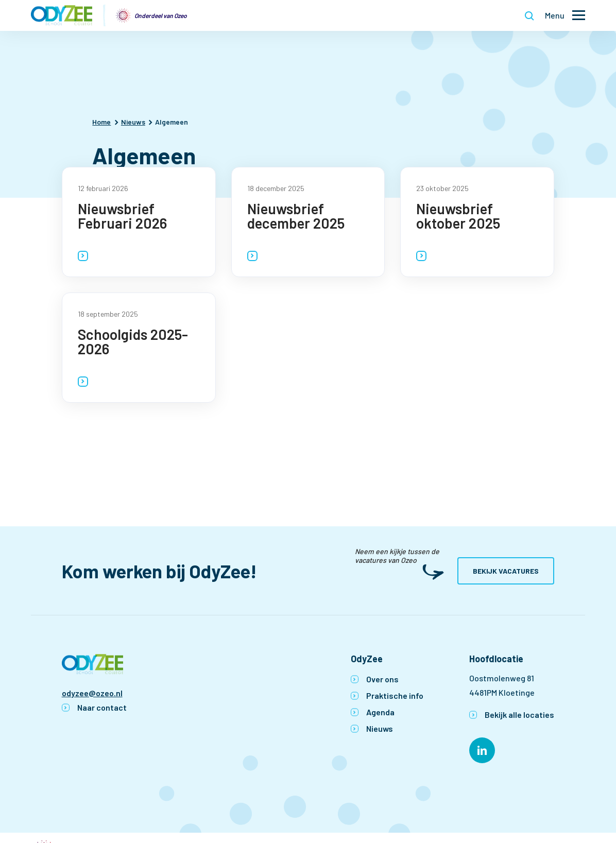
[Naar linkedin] (482, 750)
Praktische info (395, 695)
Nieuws (380, 728)
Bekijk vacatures (506, 571)
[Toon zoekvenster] (529, 15)
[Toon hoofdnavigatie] (565, 16)
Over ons (382, 679)
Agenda (380, 712)
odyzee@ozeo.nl (92, 693)
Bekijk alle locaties (519, 715)
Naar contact (102, 707)
